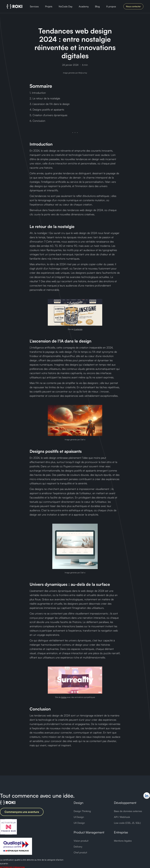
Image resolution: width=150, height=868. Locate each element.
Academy (84, 6)
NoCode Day (66, 6)
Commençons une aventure (22, 812)
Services (34, 6)
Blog (97, 6)
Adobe (64, 697)
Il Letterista (78, 329)
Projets (49, 6)
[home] (14, 6)
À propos (111, 6)
